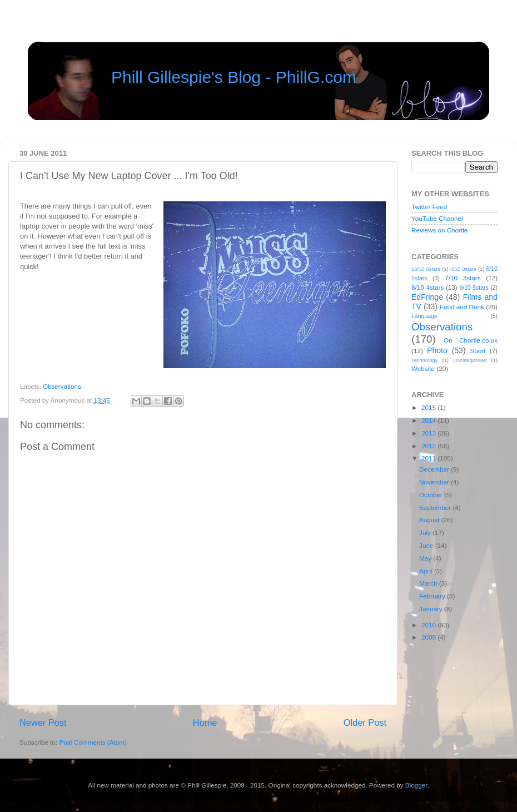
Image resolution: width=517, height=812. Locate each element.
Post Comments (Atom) (93, 742)
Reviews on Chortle (439, 230)
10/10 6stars (426, 269)
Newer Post (43, 722)
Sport (478, 351)
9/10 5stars (474, 288)
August (430, 520)
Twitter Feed (429, 207)
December (435, 469)
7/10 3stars (463, 278)
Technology (424, 360)
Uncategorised (470, 360)
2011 (429, 458)
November (435, 482)
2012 (429, 446)
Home (205, 722)
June (427, 545)
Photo (437, 350)
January (432, 609)
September (436, 508)
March (429, 583)
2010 (429, 625)
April (427, 571)
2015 (429, 407)
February (433, 596)
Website (423, 368)
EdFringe (427, 297)
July (426, 533)
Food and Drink (462, 307)
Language (424, 316)
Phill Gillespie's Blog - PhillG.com (234, 77)
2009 (429, 637)
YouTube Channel (437, 218)
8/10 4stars (427, 287)
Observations (62, 386)
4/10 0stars (463, 269)
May (426, 558)
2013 (429, 433)
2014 (429, 420)
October (432, 495)
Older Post (365, 722)
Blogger (416, 785)
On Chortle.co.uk (471, 340)
